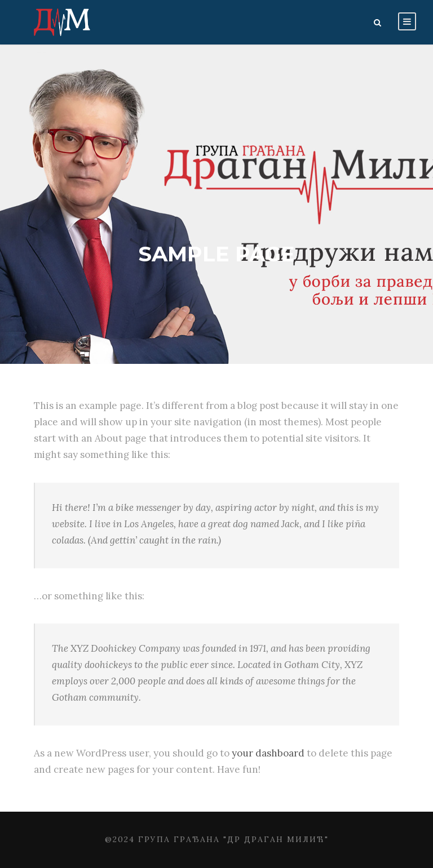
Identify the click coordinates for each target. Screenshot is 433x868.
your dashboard (268, 753)
